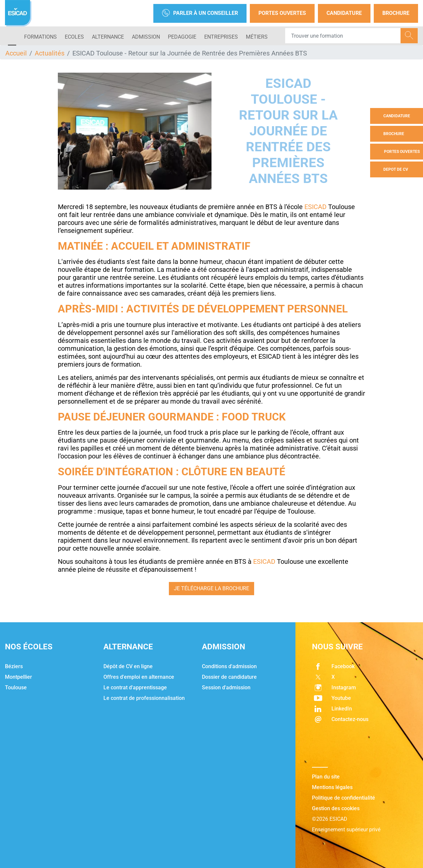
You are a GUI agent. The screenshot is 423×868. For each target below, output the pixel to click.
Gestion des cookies (336, 808)
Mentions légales (332, 787)
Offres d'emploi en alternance (139, 677)
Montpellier (19, 677)
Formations (40, 37)
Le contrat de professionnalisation (144, 698)
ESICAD (315, 207)
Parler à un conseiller (200, 13)
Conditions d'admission (229, 666)
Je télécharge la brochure (211, 588)
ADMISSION (146, 37)
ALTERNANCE (108, 37)
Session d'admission (226, 687)
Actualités (50, 53)
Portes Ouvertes (282, 13)
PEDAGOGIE (182, 37)
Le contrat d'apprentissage (135, 687)
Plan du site (326, 777)
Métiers (257, 37)
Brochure (396, 13)
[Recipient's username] (343, 36)
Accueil (16, 53)
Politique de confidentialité (344, 798)
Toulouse (16, 687)
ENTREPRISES (221, 37)
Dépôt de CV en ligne (128, 666)
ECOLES (74, 37)
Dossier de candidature (229, 677)
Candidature (344, 13)
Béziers (14, 666)
